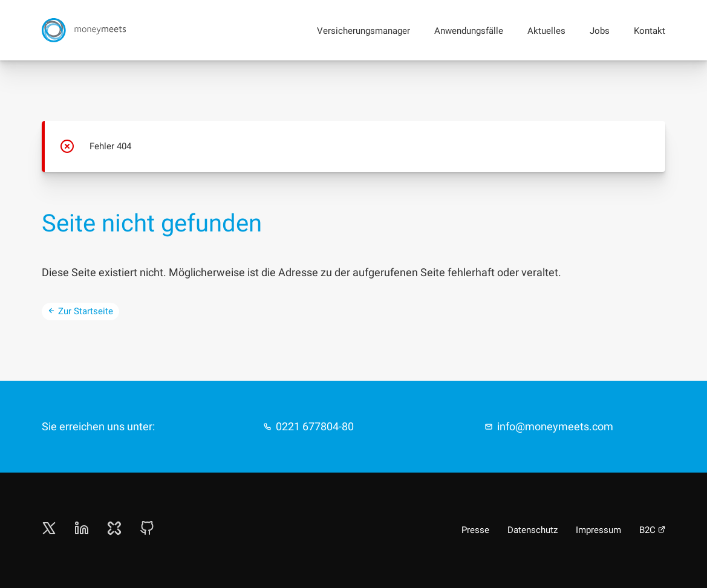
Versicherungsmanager (363, 31)
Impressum (598, 530)
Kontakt (650, 31)
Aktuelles (546, 31)
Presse (475, 530)
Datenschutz (533, 530)
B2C (652, 530)
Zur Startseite (80, 311)
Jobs (600, 31)
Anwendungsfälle (469, 31)
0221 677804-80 (315, 426)
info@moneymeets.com (555, 426)
